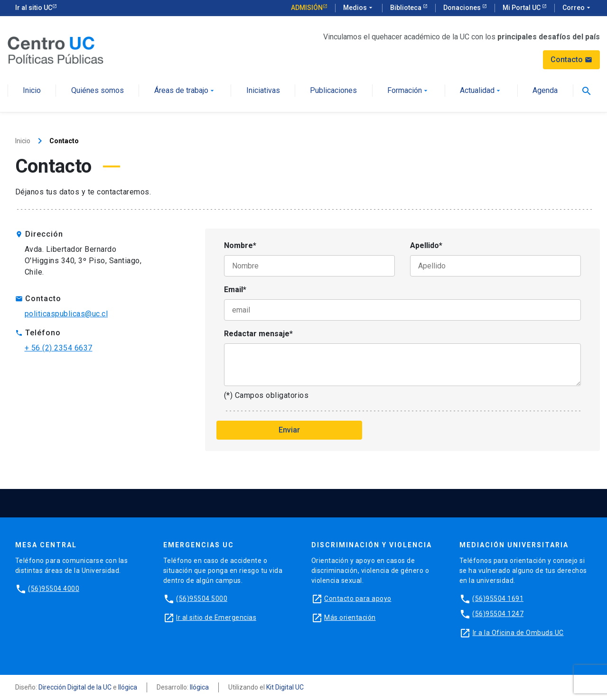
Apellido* (426, 245)
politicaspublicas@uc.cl (66, 314)
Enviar (289, 430)
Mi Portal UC (522, 8)
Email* (235, 290)
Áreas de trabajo (185, 91)
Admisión (307, 8)
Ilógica (128, 687)
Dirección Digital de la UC (75, 687)
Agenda (545, 91)
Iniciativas (263, 91)
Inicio (32, 91)
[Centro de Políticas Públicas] (56, 50)
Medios (359, 8)
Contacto (571, 60)
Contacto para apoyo (358, 599)
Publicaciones (333, 91)
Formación (408, 91)
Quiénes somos (98, 91)
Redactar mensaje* (258, 334)
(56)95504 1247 (498, 614)
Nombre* (240, 245)
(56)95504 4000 (54, 589)
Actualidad (481, 91)
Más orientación (350, 617)
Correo (577, 8)
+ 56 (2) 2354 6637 (59, 348)
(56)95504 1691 (498, 599)
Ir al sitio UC (34, 8)
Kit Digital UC (285, 687)
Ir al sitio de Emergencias (216, 617)
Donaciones (463, 8)
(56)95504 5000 (202, 599)
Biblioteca (406, 8)
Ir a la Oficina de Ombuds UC (518, 633)
